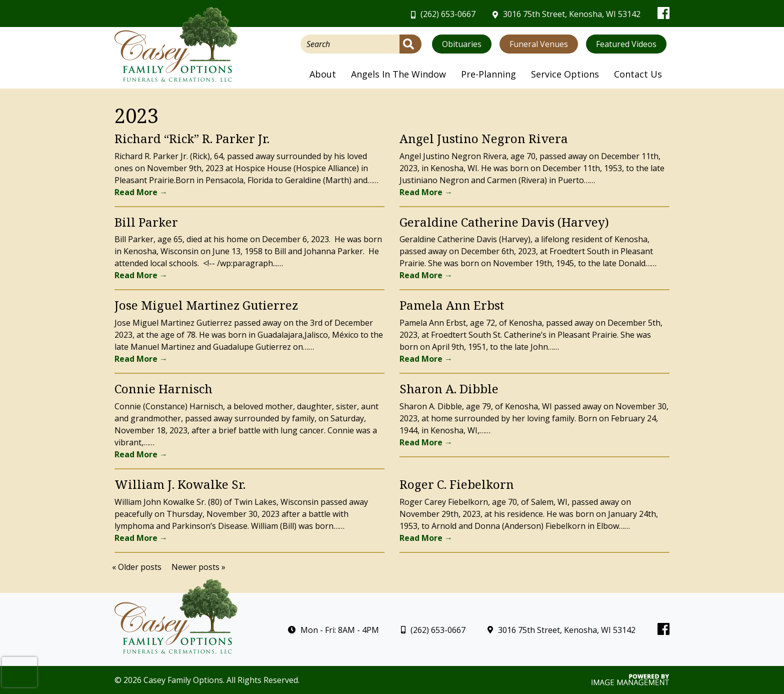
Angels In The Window (398, 74)
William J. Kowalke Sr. (180, 484)
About (323, 74)
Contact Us (638, 74)
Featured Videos (626, 44)
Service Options (565, 74)
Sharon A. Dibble (449, 389)
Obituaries (462, 44)
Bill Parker (146, 222)
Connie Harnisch (163, 389)
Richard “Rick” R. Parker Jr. (192, 138)
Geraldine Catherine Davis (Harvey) (504, 222)
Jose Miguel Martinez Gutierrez (206, 305)
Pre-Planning (488, 74)
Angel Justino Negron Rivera (484, 138)
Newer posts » (198, 567)
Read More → (141, 192)
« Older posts (137, 567)
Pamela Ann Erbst (452, 305)
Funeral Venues (539, 44)
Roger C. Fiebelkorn (457, 484)
